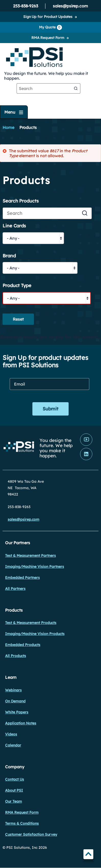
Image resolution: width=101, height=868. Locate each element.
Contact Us (15, 779)
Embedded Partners (22, 578)
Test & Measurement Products (31, 623)
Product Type (17, 286)
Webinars (13, 690)
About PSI (14, 790)
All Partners (15, 589)
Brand (9, 256)
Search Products (21, 201)
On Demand (15, 701)
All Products (16, 656)
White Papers (17, 712)
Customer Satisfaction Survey (31, 834)
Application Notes (21, 723)
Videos (11, 734)
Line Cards (14, 226)
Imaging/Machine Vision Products (35, 634)
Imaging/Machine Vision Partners (35, 567)
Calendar (13, 745)
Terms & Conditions (22, 823)
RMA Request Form (48, 38)
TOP (88, 855)
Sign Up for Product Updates (48, 17)
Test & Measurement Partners (30, 556)
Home (8, 127)
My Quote (50, 27)
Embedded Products (23, 645)
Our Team (14, 801)
